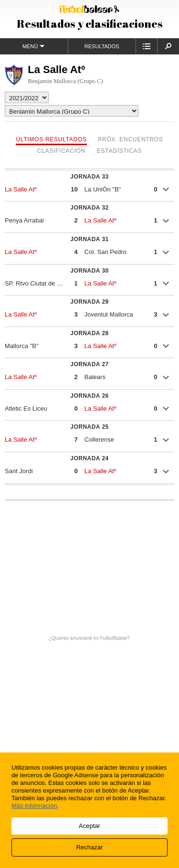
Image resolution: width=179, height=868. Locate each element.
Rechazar (90, 847)
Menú (34, 46)
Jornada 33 (89, 177)
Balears (95, 377)
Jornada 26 (89, 396)
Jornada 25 (89, 427)
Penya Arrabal (24, 220)
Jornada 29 (89, 302)
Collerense (99, 439)
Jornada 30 (89, 271)
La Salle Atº (21, 189)
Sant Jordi (19, 471)
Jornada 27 (89, 364)
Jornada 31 (89, 239)
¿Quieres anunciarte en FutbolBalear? (90, 638)
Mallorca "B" (22, 346)
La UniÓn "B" (103, 189)
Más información (34, 806)
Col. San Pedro (105, 252)
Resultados (102, 46)
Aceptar (89, 826)
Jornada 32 (89, 208)
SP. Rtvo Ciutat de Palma (35, 283)
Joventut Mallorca (109, 314)
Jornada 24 (89, 458)
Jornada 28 (89, 333)
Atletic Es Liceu (26, 408)
